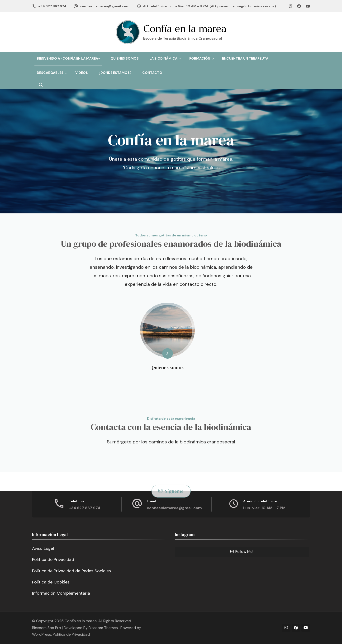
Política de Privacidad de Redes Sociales (71, 571)
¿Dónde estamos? (115, 73)
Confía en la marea (185, 29)
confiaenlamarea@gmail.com (105, 6)
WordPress (42, 634)
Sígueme (171, 491)
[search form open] (37, 85)
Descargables (50, 73)
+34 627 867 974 (52, 6)
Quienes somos (125, 58)
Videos (82, 73)
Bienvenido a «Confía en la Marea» (68, 58)
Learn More (159, 353)
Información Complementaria (61, 593)
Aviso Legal (43, 548)
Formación (200, 58)
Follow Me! (242, 552)
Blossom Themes (103, 628)
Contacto (152, 73)
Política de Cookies (51, 582)
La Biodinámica (163, 58)
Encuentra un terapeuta (245, 58)
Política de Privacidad (53, 559)
